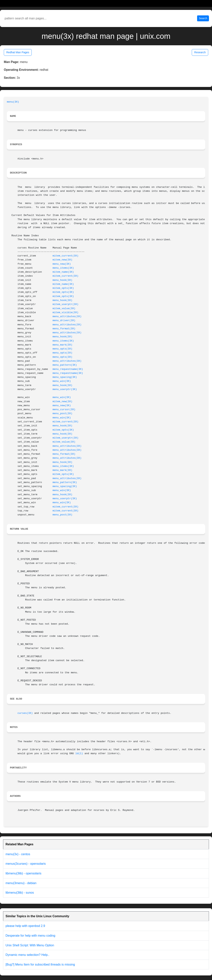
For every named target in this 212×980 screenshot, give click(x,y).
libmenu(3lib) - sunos (20, 893)
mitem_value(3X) (64, 308)
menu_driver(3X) (64, 320)
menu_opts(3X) (62, 349)
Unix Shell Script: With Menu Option (30, 945)
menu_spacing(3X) (65, 377)
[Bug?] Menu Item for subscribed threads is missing (40, 964)
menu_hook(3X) (62, 280)
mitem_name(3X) (63, 272)
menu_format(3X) (64, 329)
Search (203, 18)
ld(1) (79, 754)
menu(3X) (13, 102)
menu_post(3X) (62, 414)
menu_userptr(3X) (65, 389)
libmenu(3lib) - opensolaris (23, 873)
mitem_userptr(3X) (65, 304)
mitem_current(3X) (65, 256)
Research (200, 52)
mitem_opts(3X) (63, 288)
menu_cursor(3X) (64, 410)
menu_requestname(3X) (68, 369)
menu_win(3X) (62, 381)
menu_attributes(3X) (67, 316)
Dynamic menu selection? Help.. (27, 955)
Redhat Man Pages (18, 52)
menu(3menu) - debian (21, 883)
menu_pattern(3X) (65, 365)
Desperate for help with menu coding (30, 936)
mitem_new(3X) (62, 260)
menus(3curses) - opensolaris (26, 864)
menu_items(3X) (63, 268)
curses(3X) (25, 713)
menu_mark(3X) (62, 345)
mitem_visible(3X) (65, 312)
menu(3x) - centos (18, 854)
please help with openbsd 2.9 (25, 926)
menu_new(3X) (62, 264)
